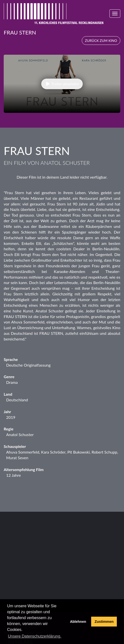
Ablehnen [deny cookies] (78, 622)
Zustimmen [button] (104, 622)
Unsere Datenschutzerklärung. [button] (35, 636)
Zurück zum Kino (101, 41)
